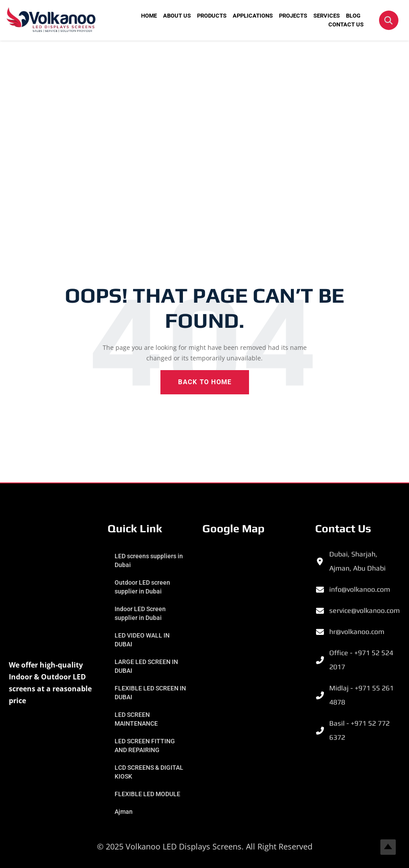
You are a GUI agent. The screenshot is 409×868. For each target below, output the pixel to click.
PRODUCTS (212, 16)
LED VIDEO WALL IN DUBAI (144, 640)
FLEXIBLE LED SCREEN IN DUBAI (148, 693)
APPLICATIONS (253, 16)
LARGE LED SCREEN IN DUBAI (148, 666)
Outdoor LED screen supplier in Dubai (144, 587)
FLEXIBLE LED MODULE (149, 794)
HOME (149, 16)
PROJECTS (293, 16)
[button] (389, 20)
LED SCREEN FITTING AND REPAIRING (147, 746)
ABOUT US (177, 16)
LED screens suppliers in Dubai (151, 560)
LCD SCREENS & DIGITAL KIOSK (139, 772)
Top (388, 847)
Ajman (125, 812)
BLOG (353, 16)
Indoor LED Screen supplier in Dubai (142, 613)
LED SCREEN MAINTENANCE (138, 719)
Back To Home (205, 382)
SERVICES (327, 16)
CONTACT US (346, 24)
